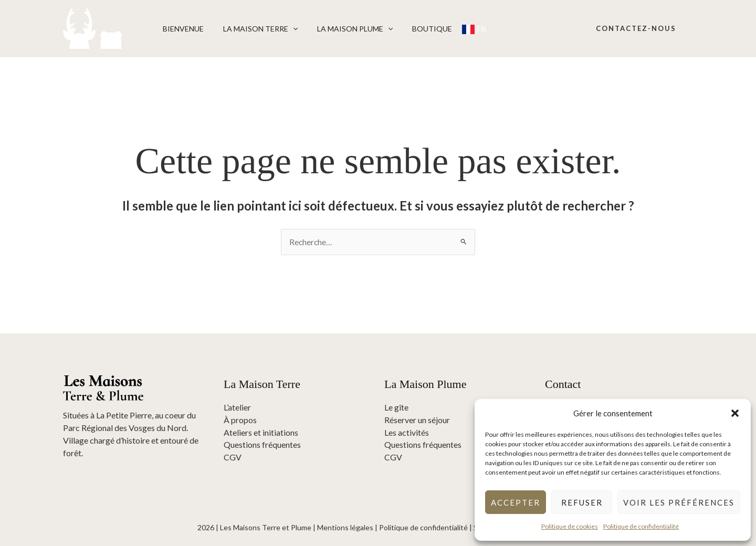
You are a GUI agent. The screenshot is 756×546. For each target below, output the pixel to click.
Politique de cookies (570, 526)
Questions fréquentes (262, 445)
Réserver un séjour (417, 420)
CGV (233, 458)
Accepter (516, 502)
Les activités (407, 432)
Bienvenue (181, 29)
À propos (240, 420)
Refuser (582, 502)
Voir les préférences (679, 502)
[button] (735, 413)
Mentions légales (345, 527)
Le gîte (396, 407)
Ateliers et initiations (261, 432)
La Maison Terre (253, 29)
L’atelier (237, 407)
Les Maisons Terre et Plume (266, 527)
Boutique (416, 29)
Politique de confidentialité (641, 526)
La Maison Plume (343, 29)
